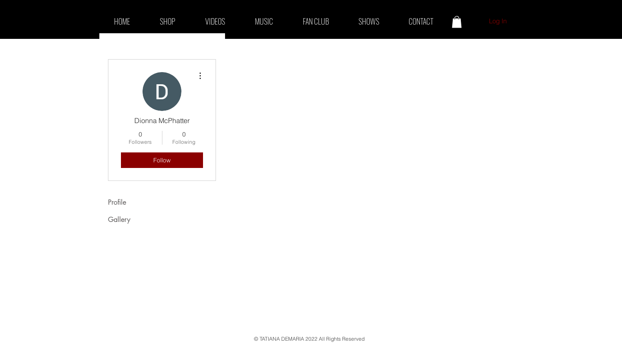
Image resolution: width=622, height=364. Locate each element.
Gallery (119, 220)
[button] (457, 22)
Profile (117, 202)
